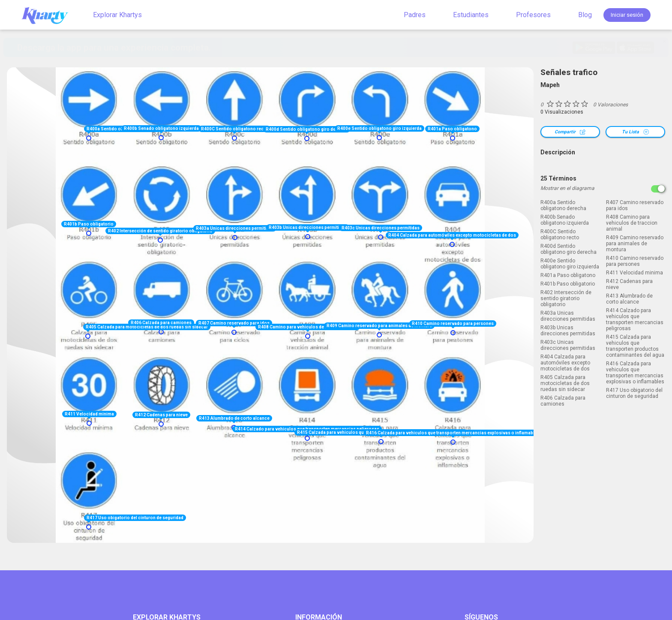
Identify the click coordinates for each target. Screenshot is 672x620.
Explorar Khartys (117, 15)
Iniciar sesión (627, 15)
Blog (585, 15)
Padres (415, 15)
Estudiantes (471, 15)
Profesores (533, 15)
